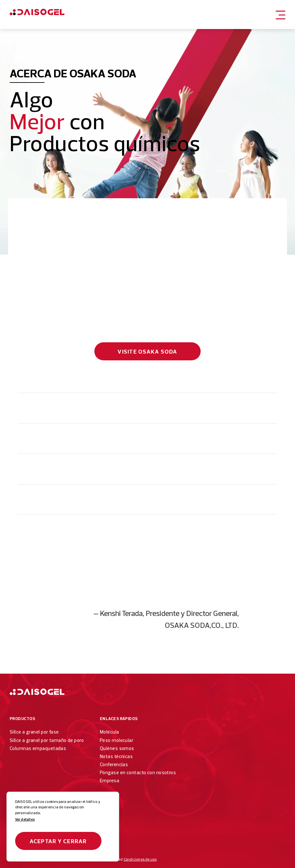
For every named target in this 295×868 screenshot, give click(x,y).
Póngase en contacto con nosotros (138, 772)
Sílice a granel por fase (34, 732)
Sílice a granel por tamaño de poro (47, 740)
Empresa (109, 780)
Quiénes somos (117, 748)
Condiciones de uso (140, 859)
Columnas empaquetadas (38, 748)
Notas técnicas (116, 756)
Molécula (109, 732)
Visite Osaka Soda (147, 351)
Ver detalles (25, 819)
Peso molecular (117, 740)
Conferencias (114, 764)
